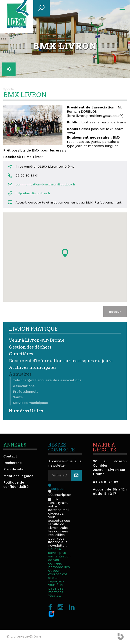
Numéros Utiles (26, 411)
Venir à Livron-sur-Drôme (37, 340)
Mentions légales (18, 476)
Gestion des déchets (30, 347)
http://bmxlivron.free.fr (33, 193)
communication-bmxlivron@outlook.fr (46, 184)
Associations (24, 386)
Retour (115, 312)
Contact (10, 456)
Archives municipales (33, 367)
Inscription (58, 485)
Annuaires (20, 374)
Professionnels (26, 392)
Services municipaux (30, 403)
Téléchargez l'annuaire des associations (47, 380)
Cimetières (21, 354)
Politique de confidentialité (16, 484)
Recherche (13, 463)
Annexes (15, 445)
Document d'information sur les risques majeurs (61, 361)
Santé (18, 397)
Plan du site (13, 469)
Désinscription (60, 491)
